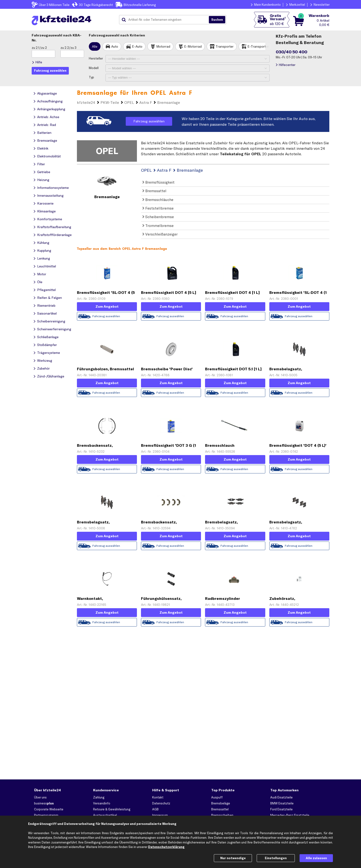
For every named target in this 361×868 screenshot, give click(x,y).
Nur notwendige (233, 858)
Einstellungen (276, 858)
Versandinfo (102, 803)
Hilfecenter (287, 65)
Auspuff (217, 797)
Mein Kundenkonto (267, 5)
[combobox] (166, 20)
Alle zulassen (316, 858)
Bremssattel (154, 191)
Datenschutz (161, 803)
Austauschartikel (105, 815)
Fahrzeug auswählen (149, 121)
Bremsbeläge (221, 803)
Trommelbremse (158, 226)
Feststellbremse (158, 208)
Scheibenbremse (158, 217)
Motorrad (163, 46)
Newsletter (322, 5)
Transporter (225, 46)
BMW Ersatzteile (282, 803)
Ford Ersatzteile (281, 809)
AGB (155, 809)
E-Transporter (258, 46)
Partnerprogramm (46, 815)
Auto (115, 46)
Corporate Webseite (49, 809)
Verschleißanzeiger (160, 234)
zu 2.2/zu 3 (68, 48)
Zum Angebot (107, 306)
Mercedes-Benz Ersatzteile (290, 815)
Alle (95, 46)
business (44, 803)
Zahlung (99, 797)
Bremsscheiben (222, 815)
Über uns (40, 797)
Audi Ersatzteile (281, 797)
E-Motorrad (193, 46)
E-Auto (137, 46)
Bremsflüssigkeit (158, 182)
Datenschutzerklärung (166, 847)
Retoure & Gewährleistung (112, 809)
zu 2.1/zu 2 (39, 48)
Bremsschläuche (158, 200)
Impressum (160, 815)
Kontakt (158, 797)
